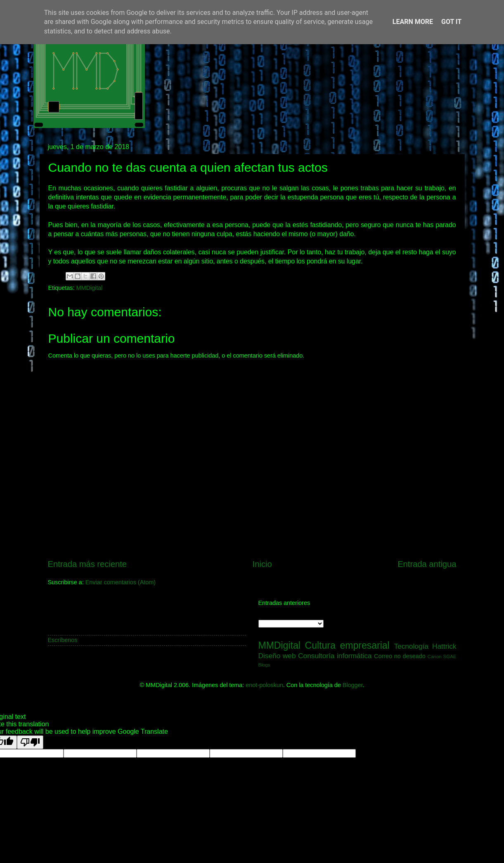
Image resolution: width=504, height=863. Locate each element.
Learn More (413, 22)
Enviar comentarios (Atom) (121, 582)
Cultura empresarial (347, 645)
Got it (451, 22)
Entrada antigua (427, 564)
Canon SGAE (442, 657)
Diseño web (277, 656)
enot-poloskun (264, 685)
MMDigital (90, 288)
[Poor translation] (30, 742)
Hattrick (444, 646)
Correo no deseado (400, 656)
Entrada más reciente (88, 564)
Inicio (262, 564)
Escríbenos (63, 640)
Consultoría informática (335, 656)
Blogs (264, 665)
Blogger (353, 685)
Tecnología (411, 646)
